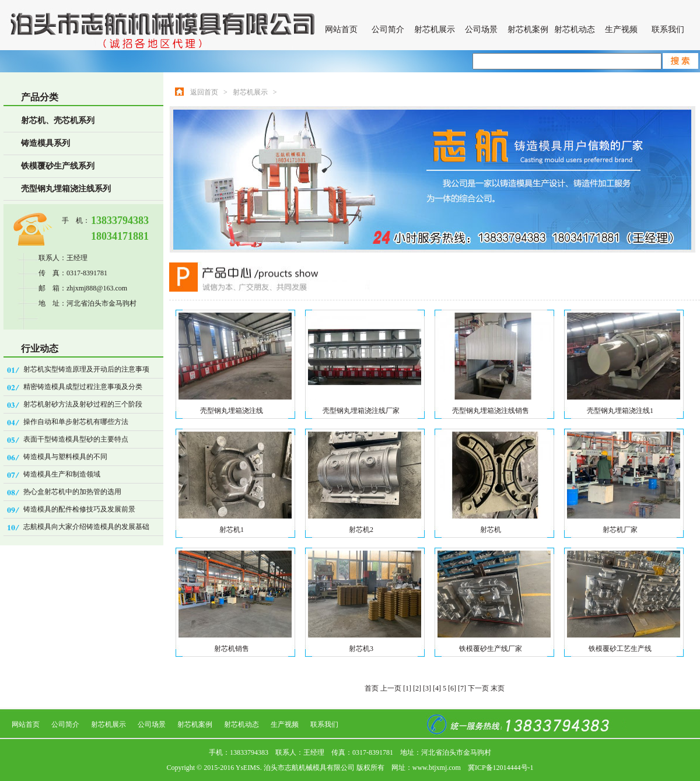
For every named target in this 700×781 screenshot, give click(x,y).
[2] (417, 688)
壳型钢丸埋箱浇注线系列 (66, 189)
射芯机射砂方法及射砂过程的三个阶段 (83, 404)
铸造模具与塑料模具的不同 (65, 457)
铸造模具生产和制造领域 (62, 474)
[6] (452, 688)
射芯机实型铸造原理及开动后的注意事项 (86, 369)
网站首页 (341, 29)
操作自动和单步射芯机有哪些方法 (76, 422)
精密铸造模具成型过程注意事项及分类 (83, 387)
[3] (427, 688)
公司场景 (481, 29)
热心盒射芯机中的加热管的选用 (72, 492)
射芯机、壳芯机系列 (58, 120)
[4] (437, 688)
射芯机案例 (528, 29)
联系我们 (668, 29)
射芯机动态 (575, 29)
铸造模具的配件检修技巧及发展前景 (79, 509)
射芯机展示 (435, 29)
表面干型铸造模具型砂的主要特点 (76, 439)
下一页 (478, 688)
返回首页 (204, 92)
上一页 (391, 688)
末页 (498, 688)
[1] (407, 688)
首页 (372, 688)
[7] (462, 688)
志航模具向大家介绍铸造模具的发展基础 (86, 527)
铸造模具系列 (45, 143)
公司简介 (388, 29)
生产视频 (621, 29)
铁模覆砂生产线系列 (58, 166)
